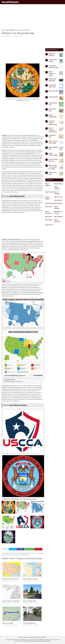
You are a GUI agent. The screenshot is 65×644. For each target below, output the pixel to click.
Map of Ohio (49, 217)
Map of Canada (49, 192)
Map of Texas (49, 225)
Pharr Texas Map (53, 91)
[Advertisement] (32, 17)
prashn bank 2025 (46, 641)
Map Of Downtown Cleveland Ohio (53, 130)
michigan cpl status (6, 555)
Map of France (58, 200)
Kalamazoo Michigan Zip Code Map (12, 579)
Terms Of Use (38, 637)
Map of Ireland (58, 203)
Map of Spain (49, 220)
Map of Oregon (58, 217)
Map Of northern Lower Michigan (11, 601)
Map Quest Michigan (8, 623)
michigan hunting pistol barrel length (20, 555)
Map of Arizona (58, 184)
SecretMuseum (10, 2)
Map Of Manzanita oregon (52, 74)
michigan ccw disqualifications (23, 553)
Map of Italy (49, 207)
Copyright (32, 637)
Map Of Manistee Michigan (30, 579)
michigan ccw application (10, 553)
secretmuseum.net (7, 386)
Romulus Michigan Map (29, 601)
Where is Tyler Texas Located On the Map (53, 167)
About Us (44, 637)
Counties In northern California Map (53, 123)
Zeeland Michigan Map (29, 623)
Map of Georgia (50, 203)
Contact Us (26, 637)
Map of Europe (58, 197)
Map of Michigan (7, 36)
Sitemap (21, 637)
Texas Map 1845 (53, 97)
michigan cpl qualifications (37, 553)
